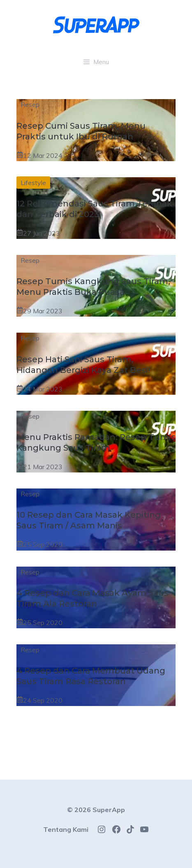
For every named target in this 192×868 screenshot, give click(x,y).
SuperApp (109, 810)
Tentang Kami (66, 829)
